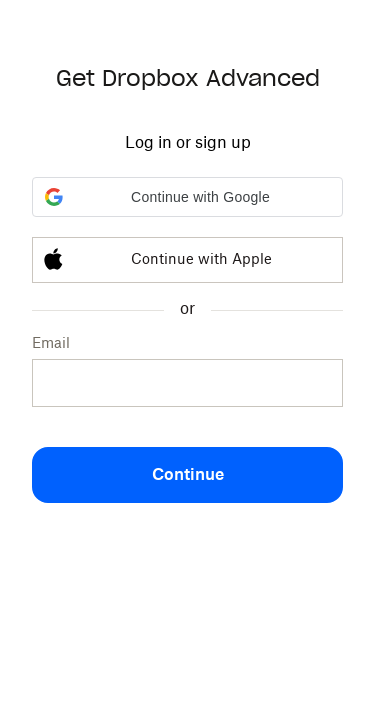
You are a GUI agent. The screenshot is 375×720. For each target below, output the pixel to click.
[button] (187, 197)
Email (51, 344)
